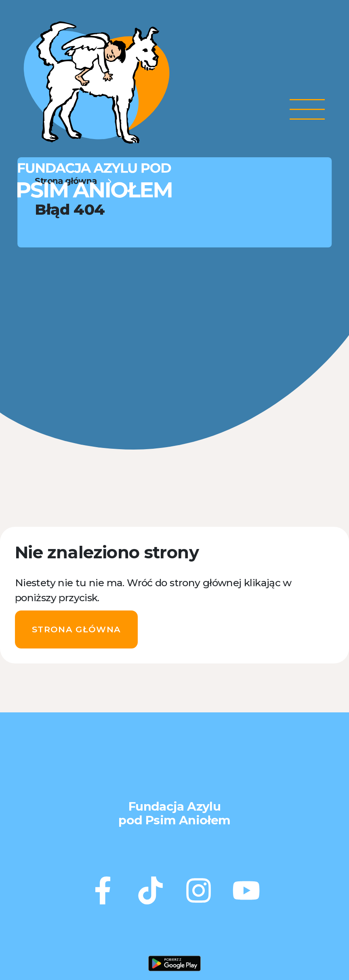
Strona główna (77, 629)
